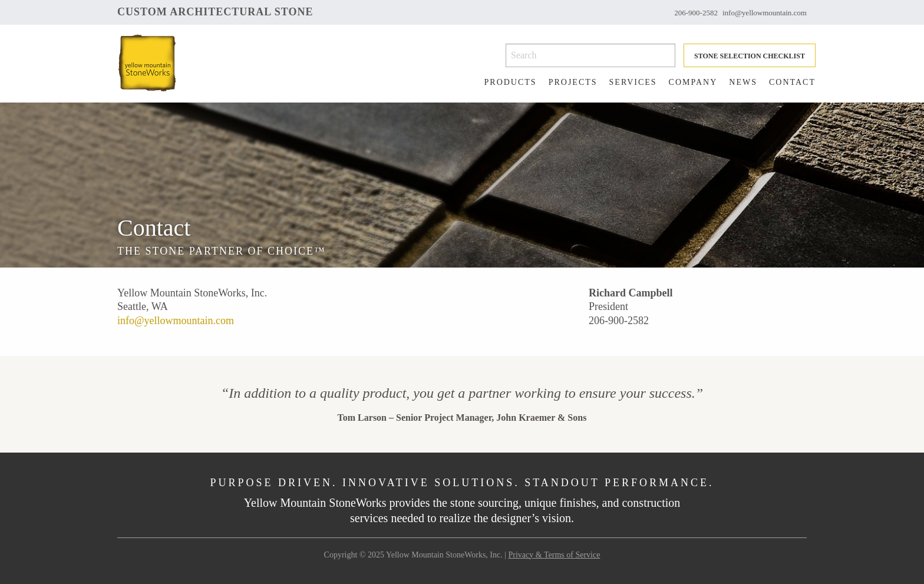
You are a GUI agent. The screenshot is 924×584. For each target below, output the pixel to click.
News (743, 82)
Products (511, 82)
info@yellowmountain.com (765, 13)
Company (693, 82)
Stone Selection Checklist (750, 56)
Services (633, 82)
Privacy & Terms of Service (555, 555)
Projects (573, 82)
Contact (792, 82)
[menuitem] (505, 83)
